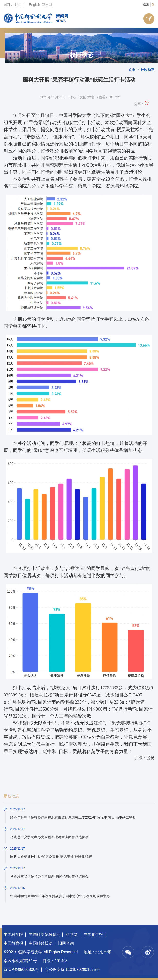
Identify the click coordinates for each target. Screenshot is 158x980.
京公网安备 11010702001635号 (72, 969)
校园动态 (82, 55)
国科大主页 (12, 5)
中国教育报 (13, 943)
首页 (132, 70)
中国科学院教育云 (45, 934)
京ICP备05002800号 (21, 969)
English (35, 5)
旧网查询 (66, 943)
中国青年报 (93, 934)
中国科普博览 (41, 943)
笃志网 (47, 5)
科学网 (72, 934)
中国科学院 (13, 934)
